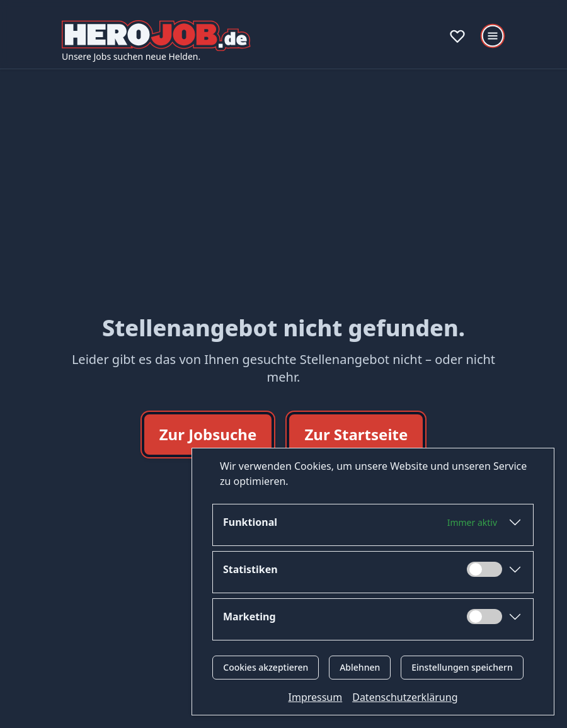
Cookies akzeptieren (266, 667)
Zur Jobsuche (208, 434)
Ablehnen (360, 667)
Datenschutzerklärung (405, 697)
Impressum (316, 697)
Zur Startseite (356, 434)
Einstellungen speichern (462, 667)
